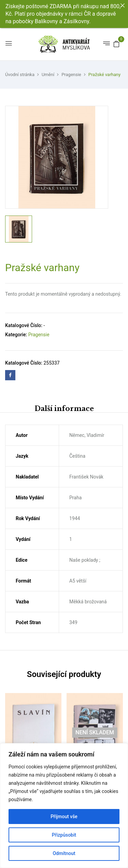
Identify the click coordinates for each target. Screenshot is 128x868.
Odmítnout (64, 853)
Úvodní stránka (20, 75)
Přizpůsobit (64, 835)
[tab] (64, 408)
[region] (64, 806)
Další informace (64, 409)
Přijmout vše (64, 816)
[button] (116, 44)
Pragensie (71, 75)
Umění (48, 75)
